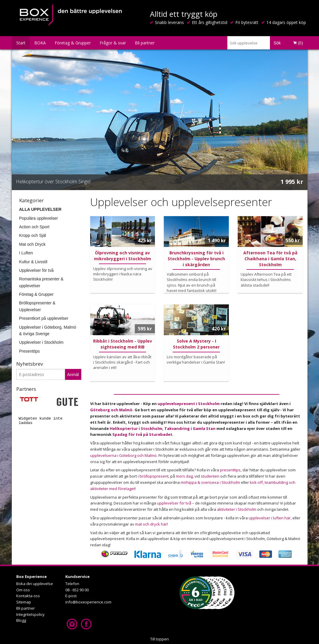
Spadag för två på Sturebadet (142, 434)
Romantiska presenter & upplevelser (41, 282)
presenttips (230, 470)
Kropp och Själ (33, 235)
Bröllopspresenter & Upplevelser (37, 306)
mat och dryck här (151, 524)
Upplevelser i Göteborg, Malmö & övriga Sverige (48, 330)
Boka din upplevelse (35, 584)
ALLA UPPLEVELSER (40, 209)
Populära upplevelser (39, 218)
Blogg (21, 620)
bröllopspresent (154, 476)
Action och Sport (34, 227)
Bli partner (145, 43)
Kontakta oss (28, 596)
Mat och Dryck (32, 244)
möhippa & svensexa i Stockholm (210, 482)
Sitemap (24, 602)
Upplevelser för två (37, 270)
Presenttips (30, 351)
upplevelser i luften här (270, 518)
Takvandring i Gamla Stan (190, 428)
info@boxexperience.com (88, 602)
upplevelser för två (174, 503)
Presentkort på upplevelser (44, 318)
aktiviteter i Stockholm (237, 509)
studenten (210, 476)
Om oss (23, 590)
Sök (277, 43)
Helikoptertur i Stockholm (136, 428)
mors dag (184, 476)
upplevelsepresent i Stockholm (189, 404)
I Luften (26, 253)
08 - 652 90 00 (77, 590)
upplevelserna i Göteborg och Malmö (123, 455)
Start (21, 43)
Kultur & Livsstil (33, 262)
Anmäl (73, 375)
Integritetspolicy (30, 614)
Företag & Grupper (73, 43)
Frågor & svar (113, 43)
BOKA (40, 43)
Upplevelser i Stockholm (41, 342)
